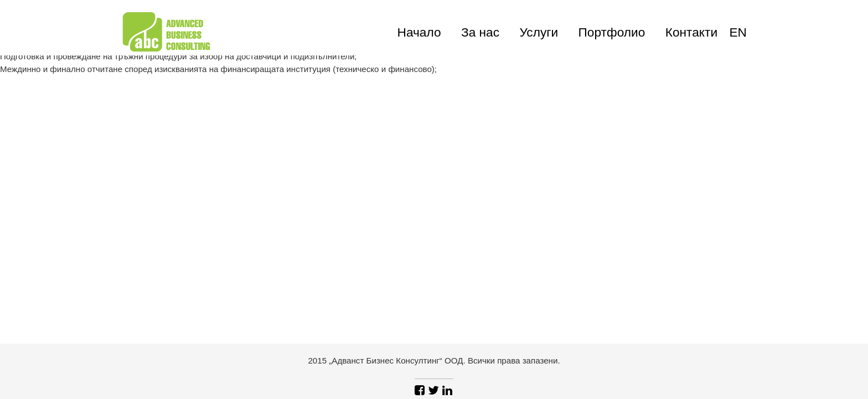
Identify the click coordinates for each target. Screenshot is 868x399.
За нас (480, 32)
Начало (419, 32)
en (738, 32)
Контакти (691, 32)
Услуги (539, 32)
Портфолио (612, 32)
